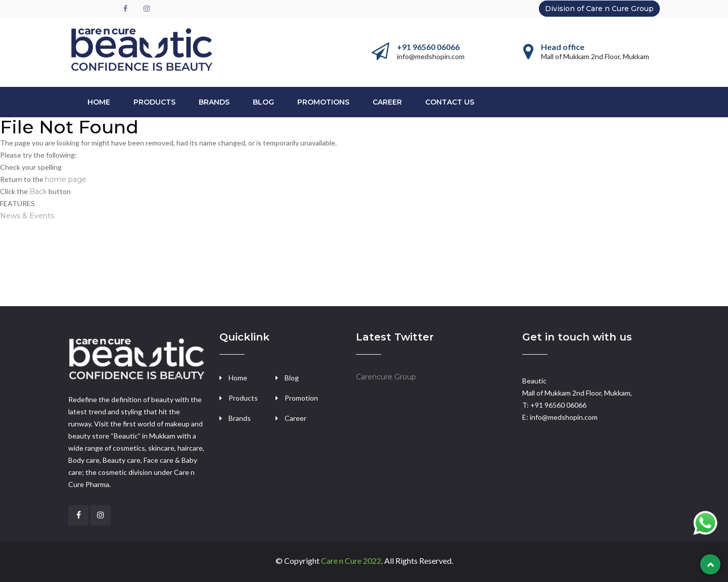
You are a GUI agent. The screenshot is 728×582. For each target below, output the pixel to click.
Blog (263, 102)
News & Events (27, 216)
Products (243, 398)
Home (99, 102)
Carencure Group (386, 377)
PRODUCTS (154, 102)
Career (295, 418)
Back (38, 191)
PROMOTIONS (323, 102)
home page (66, 179)
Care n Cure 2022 (351, 561)
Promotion (301, 398)
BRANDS (214, 102)
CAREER (387, 102)
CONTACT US (450, 102)
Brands (240, 418)
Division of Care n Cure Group (599, 9)
